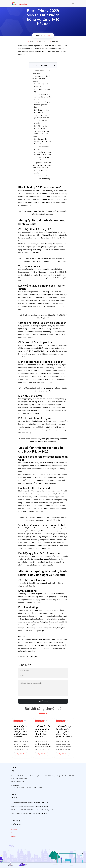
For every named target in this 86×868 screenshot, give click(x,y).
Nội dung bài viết (40, 65)
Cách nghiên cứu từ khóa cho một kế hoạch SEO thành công (30, 813)
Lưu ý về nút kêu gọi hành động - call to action (43, 97)
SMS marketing (43, 176)
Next (76, 738)
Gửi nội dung (43, 701)
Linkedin (14, 836)
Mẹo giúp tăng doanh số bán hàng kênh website (41, 78)
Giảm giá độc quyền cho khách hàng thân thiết (43, 141)
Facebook (14, 829)
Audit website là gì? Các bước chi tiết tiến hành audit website (30, 806)
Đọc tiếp (21, 754)
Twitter (14, 840)
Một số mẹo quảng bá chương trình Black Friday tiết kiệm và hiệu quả (42, 165)
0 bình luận (55, 41)
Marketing (46, 36)
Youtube (14, 833)
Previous (10, 738)
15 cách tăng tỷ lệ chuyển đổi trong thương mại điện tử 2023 (30, 803)
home (38, 36)
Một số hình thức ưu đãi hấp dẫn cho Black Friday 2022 (41, 134)
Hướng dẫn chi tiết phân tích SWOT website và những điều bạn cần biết (34, 810)
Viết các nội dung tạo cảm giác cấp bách (42, 105)
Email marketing (44, 179)
